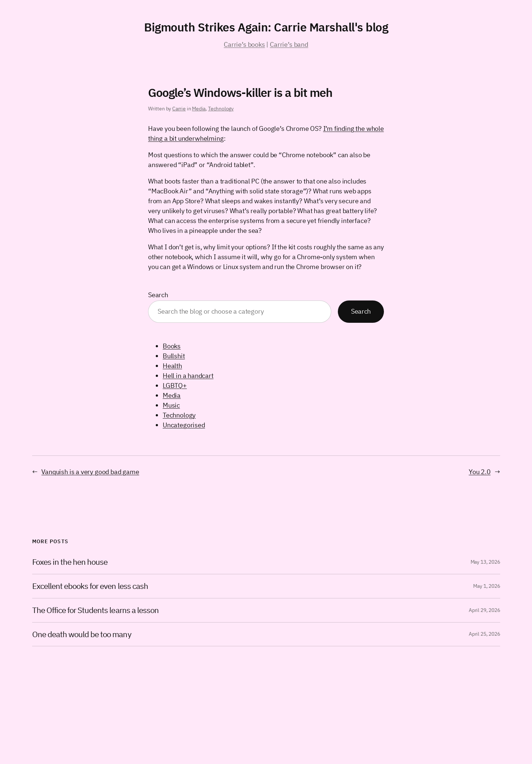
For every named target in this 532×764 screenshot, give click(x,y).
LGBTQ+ (175, 385)
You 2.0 (480, 472)
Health (172, 366)
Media (199, 109)
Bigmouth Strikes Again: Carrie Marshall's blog (266, 27)
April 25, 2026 (484, 634)
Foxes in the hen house (70, 562)
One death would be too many (82, 634)
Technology (221, 109)
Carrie (179, 109)
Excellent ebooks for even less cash (90, 586)
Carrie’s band (289, 44)
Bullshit (174, 356)
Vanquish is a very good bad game (90, 472)
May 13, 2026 (485, 562)
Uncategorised (184, 425)
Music (171, 405)
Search (158, 295)
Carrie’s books (244, 44)
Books (172, 346)
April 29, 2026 (484, 610)
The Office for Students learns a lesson (96, 610)
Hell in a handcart (188, 376)
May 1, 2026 (486, 586)
